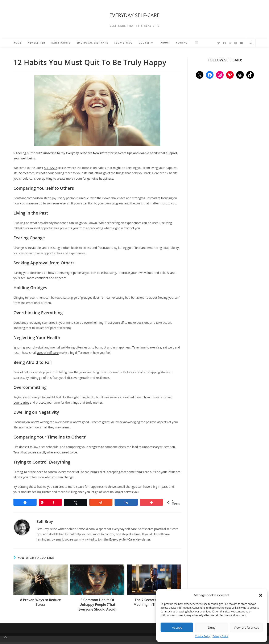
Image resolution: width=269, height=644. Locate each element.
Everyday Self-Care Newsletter (130, 539)
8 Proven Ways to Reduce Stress (41, 602)
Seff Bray (45, 521)
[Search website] (251, 43)
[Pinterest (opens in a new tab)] (230, 43)
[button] (261, 595)
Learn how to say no (149, 397)
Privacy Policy (220, 636)
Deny (212, 627)
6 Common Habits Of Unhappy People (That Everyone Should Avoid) (97, 605)
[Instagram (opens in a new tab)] (235, 43)
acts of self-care (48, 353)
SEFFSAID (51, 168)
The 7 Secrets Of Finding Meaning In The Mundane (154, 602)
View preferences (246, 627)
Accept (177, 627)
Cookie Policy (203, 636)
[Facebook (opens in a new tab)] (224, 43)
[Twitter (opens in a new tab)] (219, 43)
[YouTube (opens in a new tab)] (241, 43)
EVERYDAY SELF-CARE (134, 15)
